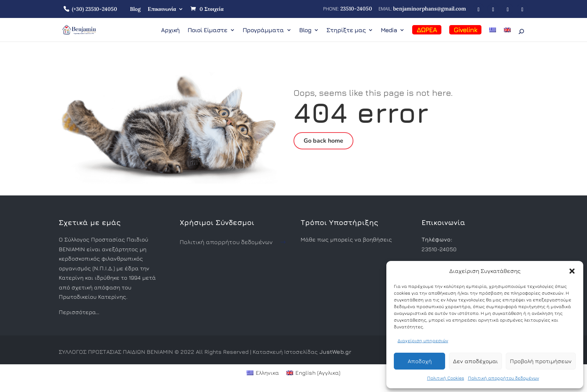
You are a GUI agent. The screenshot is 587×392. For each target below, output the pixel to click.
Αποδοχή (420, 361)
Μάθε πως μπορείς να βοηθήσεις (346, 239)
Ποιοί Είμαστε (207, 30)
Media (389, 30)
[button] (572, 271)
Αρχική (170, 30)
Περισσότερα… (79, 312)
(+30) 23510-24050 (95, 9)
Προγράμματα (263, 30)
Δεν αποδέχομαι (475, 361)
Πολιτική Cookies (446, 378)
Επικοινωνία (162, 9)
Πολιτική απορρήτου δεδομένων (504, 378)
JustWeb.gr (335, 352)
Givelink (465, 30)
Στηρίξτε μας (346, 30)
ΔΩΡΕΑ (427, 30)
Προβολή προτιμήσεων (541, 361)
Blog (135, 9)
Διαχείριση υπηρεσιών (423, 341)
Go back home (323, 141)
